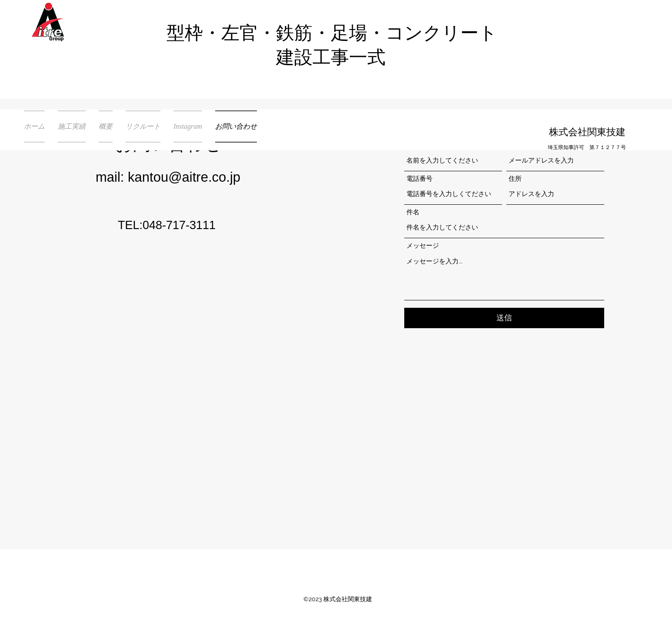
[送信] (504, 318)
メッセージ (423, 246)
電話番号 (419, 179)
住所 (515, 179)
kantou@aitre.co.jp (184, 177)
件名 (413, 212)
